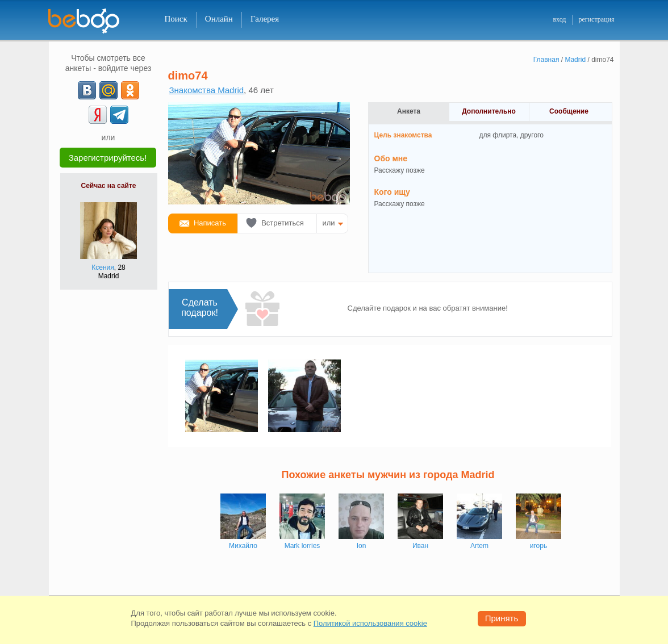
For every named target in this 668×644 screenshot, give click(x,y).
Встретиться (283, 223)
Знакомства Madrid (207, 90)
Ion (362, 546)
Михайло (243, 546)
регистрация (596, 19)
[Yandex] (98, 115)
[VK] (87, 90)
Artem (479, 546)
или (329, 223)
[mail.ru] (108, 90)
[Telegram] (119, 115)
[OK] (130, 90)
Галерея (265, 19)
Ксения (103, 267)
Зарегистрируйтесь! (108, 158)
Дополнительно (489, 111)
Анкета (409, 111)
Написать (210, 223)
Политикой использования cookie (370, 623)
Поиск (176, 19)
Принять (502, 618)
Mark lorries (302, 546)
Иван (420, 546)
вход (559, 19)
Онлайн (219, 19)
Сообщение (569, 111)
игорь (538, 546)
